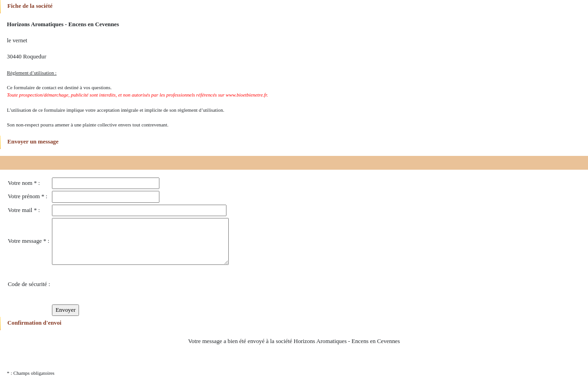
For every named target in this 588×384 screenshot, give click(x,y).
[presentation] (122, 285)
